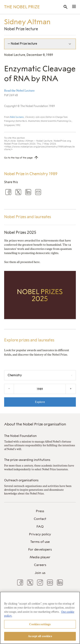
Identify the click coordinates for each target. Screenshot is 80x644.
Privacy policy (40, 534)
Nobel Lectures (17, 117)
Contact (40, 519)
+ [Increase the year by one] (71, 389)
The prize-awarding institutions (27, 460)
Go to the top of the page (18, 158)
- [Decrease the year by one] (9, 389)
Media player (40, 557)
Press (40, 511)
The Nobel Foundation (20, 436)
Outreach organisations (21, 480)
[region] (40, 618)
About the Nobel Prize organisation (35, 424)
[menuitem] (40, 511)
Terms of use (40, 542)
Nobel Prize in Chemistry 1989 (31, 174)
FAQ (40, 526)
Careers (40, 565)
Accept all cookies (40, 636)
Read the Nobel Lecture (19, 91)
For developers (40, 549)
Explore (40, 402)
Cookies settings (40, 624)
